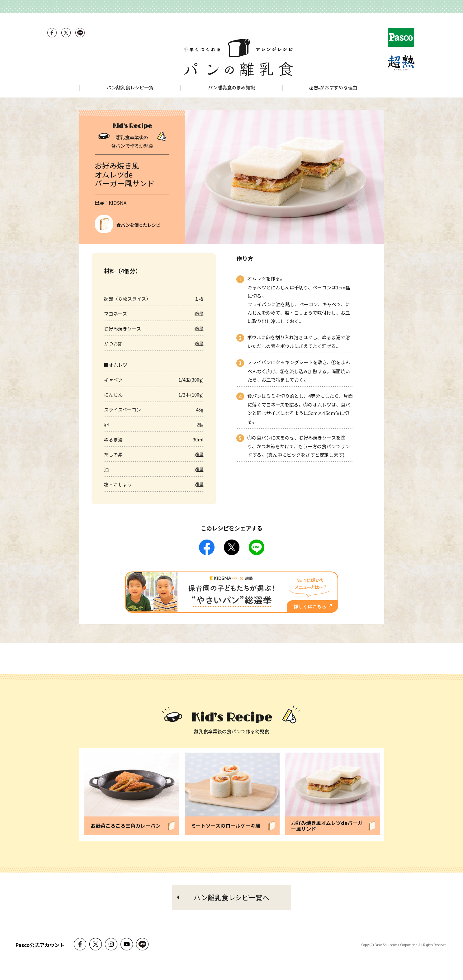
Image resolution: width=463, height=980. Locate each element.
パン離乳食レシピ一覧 (130, 100)
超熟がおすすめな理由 (333, 101)
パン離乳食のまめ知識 (231, 100)
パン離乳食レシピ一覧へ (231, 910)
